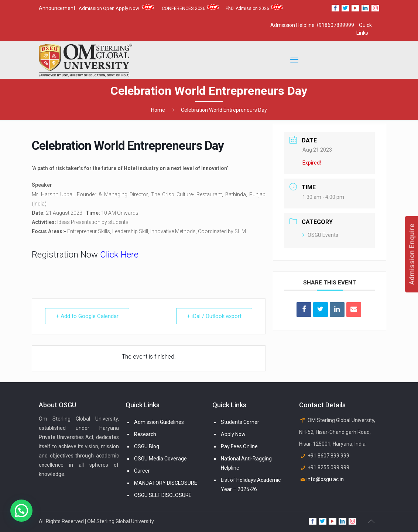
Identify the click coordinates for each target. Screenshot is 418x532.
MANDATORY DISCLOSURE (166, 483)
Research (145, 434)
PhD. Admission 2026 (254, 8)
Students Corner (240, 422)
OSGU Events (320, 235)
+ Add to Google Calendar (87, 316)
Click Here (119, 255)
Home (158, 110)
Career (142, 471)
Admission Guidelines (159, 422)
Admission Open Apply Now (117, 8)
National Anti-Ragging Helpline (246, 463)
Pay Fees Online (239, 446)
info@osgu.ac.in (325, 479)
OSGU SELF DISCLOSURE (163, 495)
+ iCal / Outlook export (214, 316)
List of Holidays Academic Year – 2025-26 (251, 485)
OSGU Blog (147, 446)
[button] (21, 511)
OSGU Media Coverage (160, 459)
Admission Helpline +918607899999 (312, 25)
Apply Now (233, 434)
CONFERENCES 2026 (191, 8)
